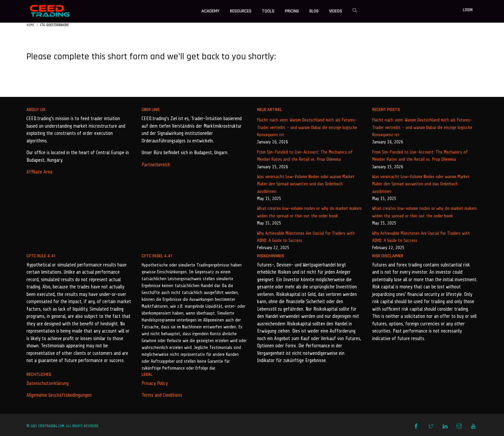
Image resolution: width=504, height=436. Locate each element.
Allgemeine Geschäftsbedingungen (59, 395)
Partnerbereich (156, 165)
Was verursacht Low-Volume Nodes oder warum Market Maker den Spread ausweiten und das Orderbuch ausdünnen (306, 184)
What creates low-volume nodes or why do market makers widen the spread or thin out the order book (309, 212)
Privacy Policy (155, 383)
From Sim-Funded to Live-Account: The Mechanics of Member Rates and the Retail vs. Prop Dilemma (305, 156)
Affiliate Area (39, 172)
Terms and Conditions (162, 395)
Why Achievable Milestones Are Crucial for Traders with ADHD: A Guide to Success (306, 237)
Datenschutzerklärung (48, 383)
